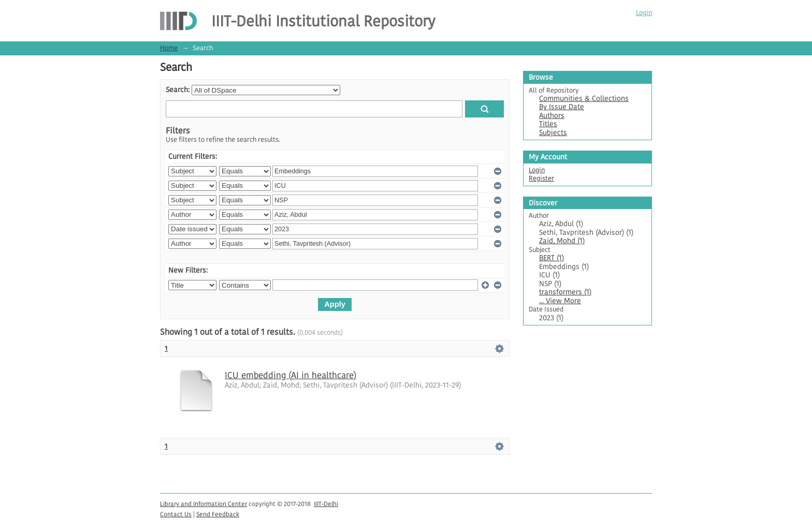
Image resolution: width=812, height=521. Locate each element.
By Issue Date (562, 107)
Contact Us (176, 514)
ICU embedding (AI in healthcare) (291, 375)
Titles (548, 124)
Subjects (553, 133)
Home (169, 48)
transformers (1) (565, 292)
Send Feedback (218, 514)
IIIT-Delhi (326, 504)
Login (644, 13)
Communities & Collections (584, 99)
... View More (560, 301)
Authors (552, 116)
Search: (178, 90)
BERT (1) (552, 258)
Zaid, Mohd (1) (562, 241)
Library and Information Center (204, 504)
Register (541, 178)
